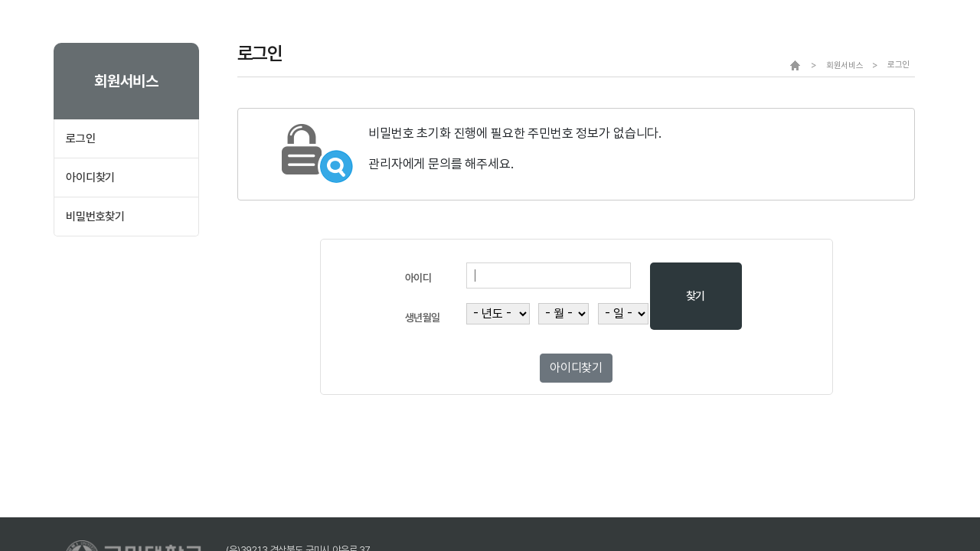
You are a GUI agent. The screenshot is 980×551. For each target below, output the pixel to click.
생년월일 (423, 318)
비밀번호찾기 (95, 217)
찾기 (696, 296)
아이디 (418, 278)
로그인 (81, 139)
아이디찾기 (90, 178)
